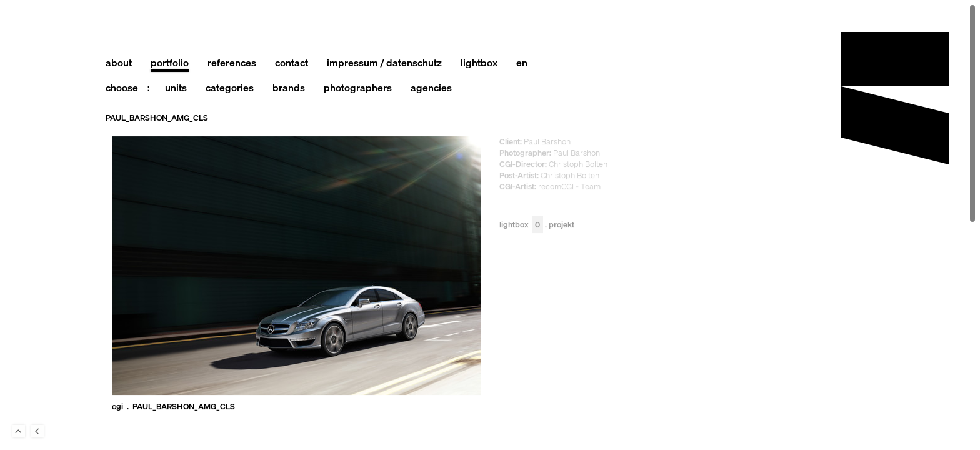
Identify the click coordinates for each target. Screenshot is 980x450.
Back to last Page (37, 431)
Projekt (562, 225)
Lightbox (521, 225)
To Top (19, 431)
